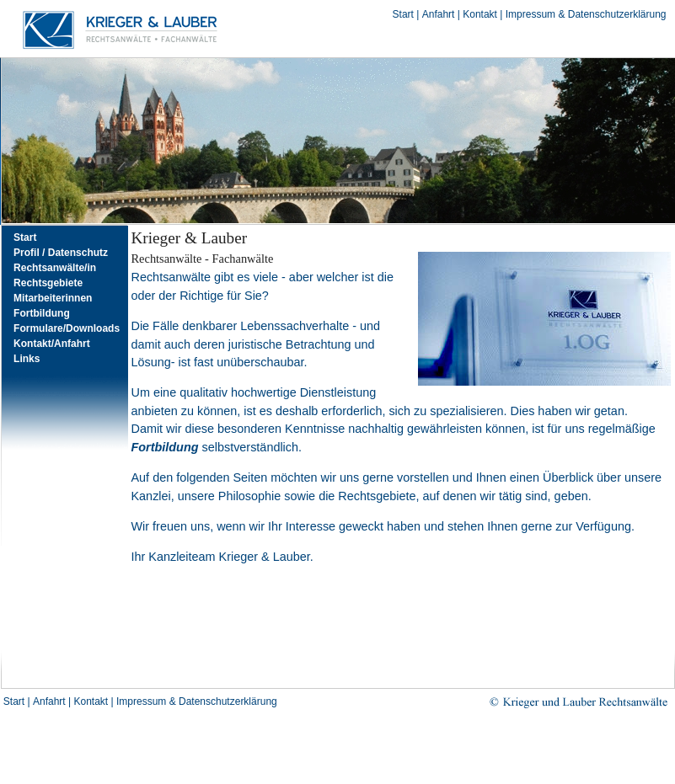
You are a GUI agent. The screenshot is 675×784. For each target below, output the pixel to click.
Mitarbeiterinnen (53, 298)
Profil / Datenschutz (61, 253)
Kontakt (480, 14)
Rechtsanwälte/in (55, 268)
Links (27, 359)
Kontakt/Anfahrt (52, 344)
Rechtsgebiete (48, 283)
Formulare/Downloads (67, 328)
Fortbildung (42, 313)
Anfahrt (439, 14)
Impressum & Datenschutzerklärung (586, 14)
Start (403, 14)
